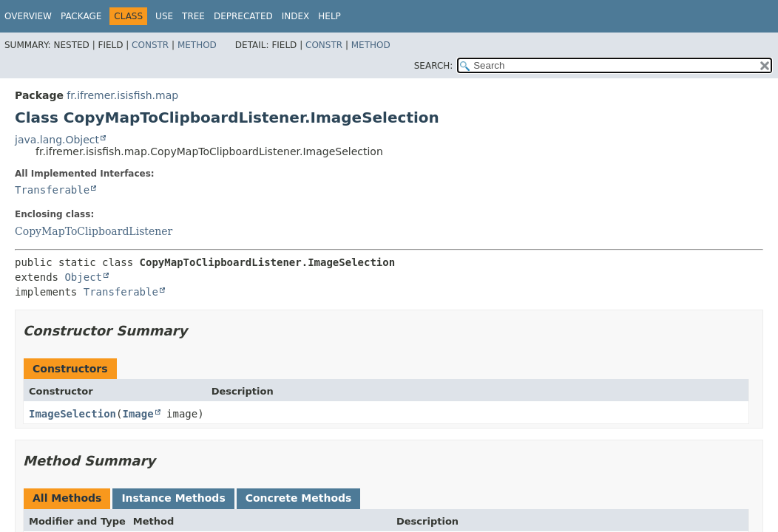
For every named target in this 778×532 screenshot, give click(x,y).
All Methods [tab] (67, 498)
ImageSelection (72, 414)
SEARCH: (434, 66)
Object (83, 277)
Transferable (52, 190)
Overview (28, 16)
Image (138, 414)
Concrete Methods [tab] (299, 498)
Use (164, 16)
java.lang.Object (57, 140)
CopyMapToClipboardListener (94, 231)
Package (81, 16)
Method (197, 45)
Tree (193, 16)
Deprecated (243, 16)
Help (329, 16)
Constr (150, 45)
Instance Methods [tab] (173, 498)
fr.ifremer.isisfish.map (122, 95)
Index (296, 16)
